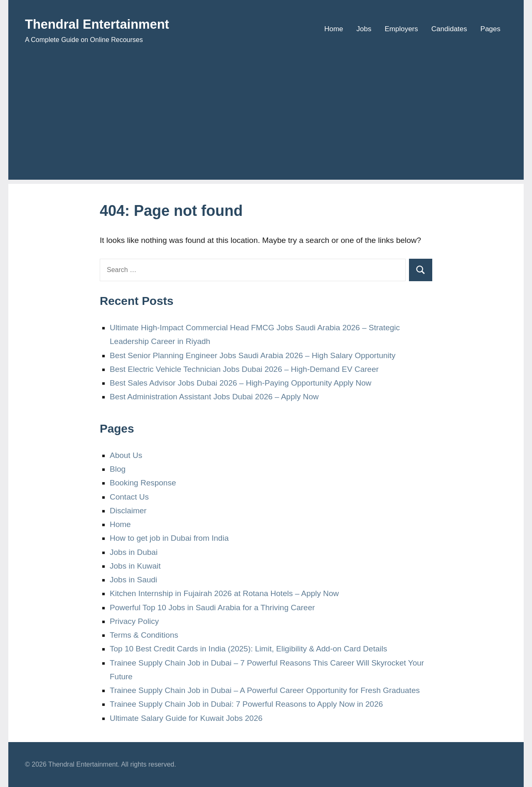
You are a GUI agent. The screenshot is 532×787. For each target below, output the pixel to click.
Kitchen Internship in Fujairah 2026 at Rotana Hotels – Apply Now (224, 593)
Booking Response (143, 483)
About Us (126, 455)
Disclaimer (128, 511)
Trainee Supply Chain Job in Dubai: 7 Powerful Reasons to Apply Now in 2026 (246, 704)
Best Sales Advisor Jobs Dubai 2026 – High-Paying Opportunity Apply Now (240, 383)
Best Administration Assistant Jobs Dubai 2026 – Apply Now (214, 397)
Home (334, 29)
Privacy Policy (134, 621)
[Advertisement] (266, 121)
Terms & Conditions (144, 635)
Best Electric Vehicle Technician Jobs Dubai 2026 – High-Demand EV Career (244, 369)
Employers (401, 29)
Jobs (364, 29)
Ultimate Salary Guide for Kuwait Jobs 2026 (186, 718)
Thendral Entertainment (109, 24)
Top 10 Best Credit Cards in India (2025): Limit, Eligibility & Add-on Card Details (248, 649)
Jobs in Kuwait (135, 566)
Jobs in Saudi (133, 580)
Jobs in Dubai (134, 552)
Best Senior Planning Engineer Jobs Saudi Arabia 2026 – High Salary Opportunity (253, 355)
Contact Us (129, 497)
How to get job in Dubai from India (169, 538)
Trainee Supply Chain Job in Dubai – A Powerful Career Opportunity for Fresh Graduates (265, 690)
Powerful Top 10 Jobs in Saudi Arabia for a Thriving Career (212, 608)
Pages (490, 29)
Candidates (449, 29)
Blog (118, 469)
